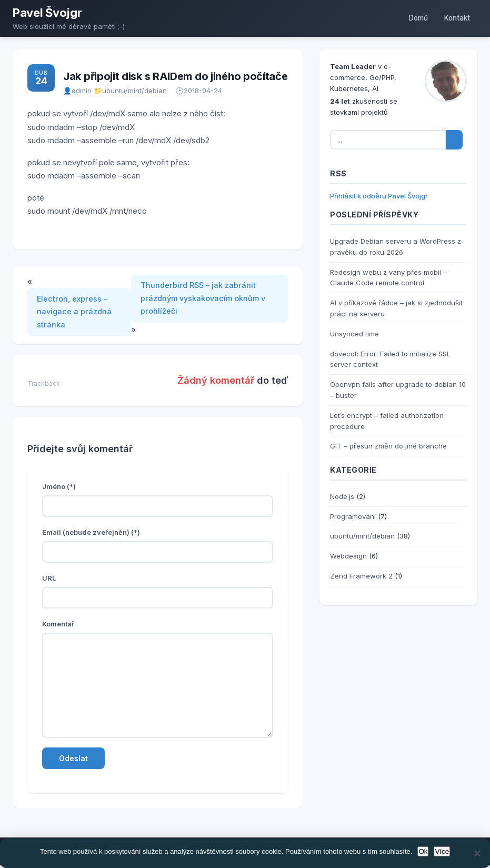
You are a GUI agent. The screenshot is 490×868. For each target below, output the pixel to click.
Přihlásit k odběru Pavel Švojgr (379, 196)
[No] (477, 853)
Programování (353, 516)
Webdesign (348, 556)
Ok (423, 851)
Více (442, 851)
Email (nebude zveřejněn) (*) (91, 535)
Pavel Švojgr (47, 13)
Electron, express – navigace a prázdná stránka (76, 313)
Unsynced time (354, 334)
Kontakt (455, 18)
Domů (412, 18)
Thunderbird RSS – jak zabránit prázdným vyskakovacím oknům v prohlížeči (207, 300)
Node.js (342, 496)
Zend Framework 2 (361, 576)
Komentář (58, 626)
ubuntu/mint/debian (134, 91)
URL (49, 581)
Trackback (44, 386)
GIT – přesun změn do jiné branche (388, 446)
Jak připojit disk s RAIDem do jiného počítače (176, 76)
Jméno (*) (59, 489)
